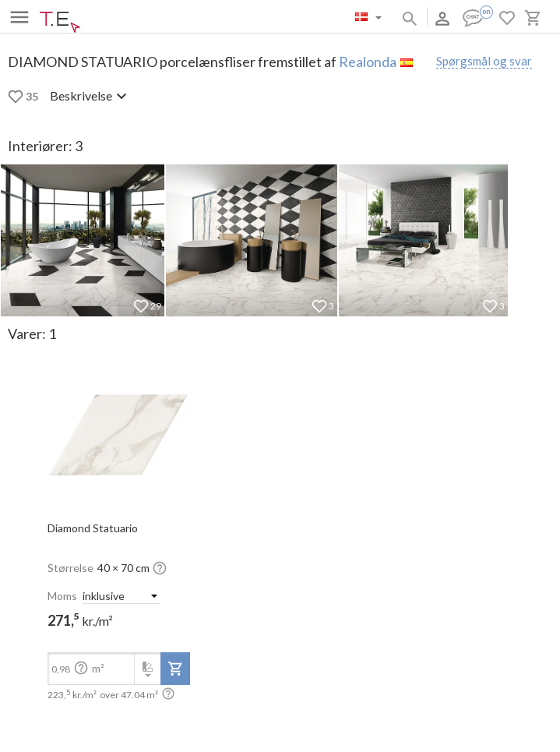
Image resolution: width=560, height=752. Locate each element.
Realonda (368, 62)
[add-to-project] (175, 669)
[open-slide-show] (119, 430)
